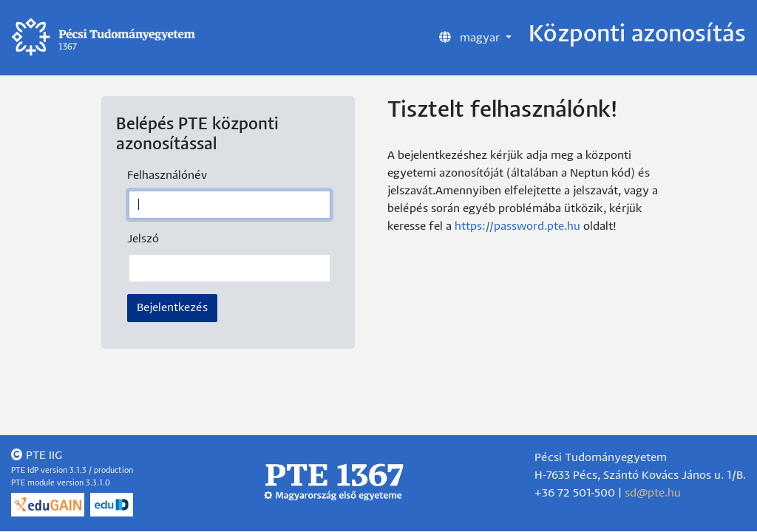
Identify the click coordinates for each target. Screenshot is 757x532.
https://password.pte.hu (517, 226)
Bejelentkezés (172, 308)
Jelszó (143, 239)
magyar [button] (471, 37)
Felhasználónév (167, 175)
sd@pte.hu (653, 493)
